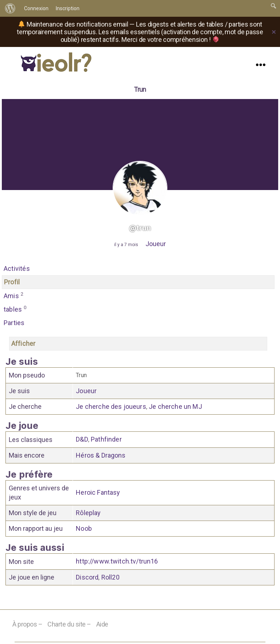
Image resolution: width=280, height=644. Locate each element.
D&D (82, 440)
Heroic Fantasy (98, 493)
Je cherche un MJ (175, 407)
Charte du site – (69, 626)
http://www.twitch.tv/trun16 (117, 563)
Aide (102, 626)
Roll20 (110, 579)
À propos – (28, 626)
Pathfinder (106, 440)
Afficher (23, 344)
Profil (12, 282)
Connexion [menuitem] (36, 8)
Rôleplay (88, 514)
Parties (14, 323)
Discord (87, 579)
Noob (84, 530)
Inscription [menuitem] (68, 8)
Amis (14, 296)
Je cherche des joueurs (111, 407)
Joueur (156, 244)
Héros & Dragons (101, 456)
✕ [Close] (274, 32)
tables (15, 309)
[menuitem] (10, 8)
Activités (17, 268)
